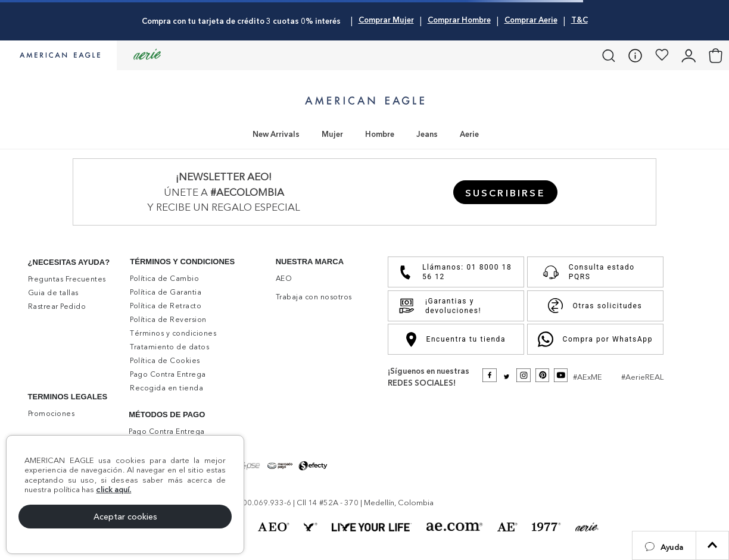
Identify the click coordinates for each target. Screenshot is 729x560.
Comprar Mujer (386, 20)
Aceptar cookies (125, 517)
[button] (664, 545)
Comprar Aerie (531, 20)
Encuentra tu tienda (456, 340)
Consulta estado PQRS (586, 272)
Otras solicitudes (595, 306)
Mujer (332, 134)
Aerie (469, 134)
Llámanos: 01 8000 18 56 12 (455, 272)
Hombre (380, 134)
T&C (580, 20)
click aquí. (113, 489)
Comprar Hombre (459, 20)
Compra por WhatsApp (595, 339)
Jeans (427, 134)
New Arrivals (276, 134)
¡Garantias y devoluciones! (440, 306)
